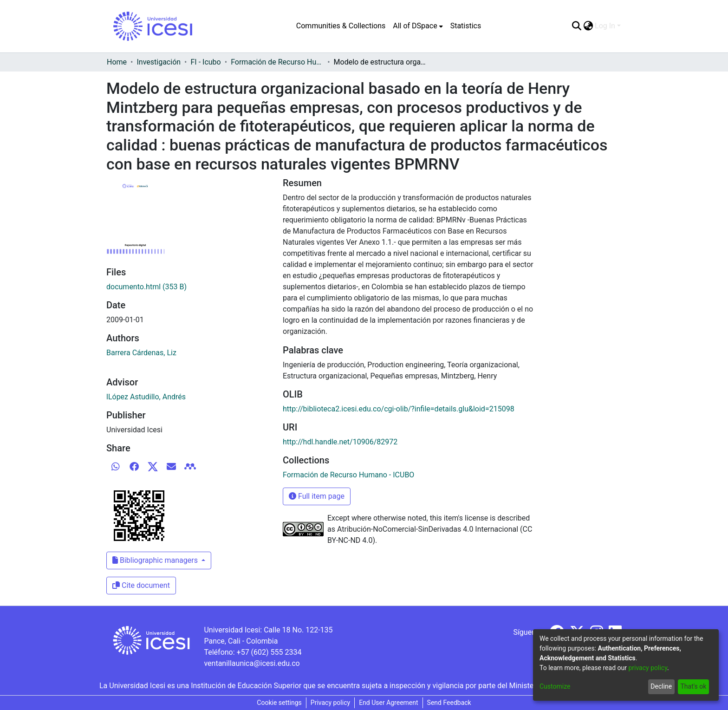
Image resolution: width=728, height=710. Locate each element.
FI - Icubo (206, 62)
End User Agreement (388, 703)
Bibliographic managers (156, 560)
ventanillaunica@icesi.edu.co (252, 663)
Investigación (159, 62)
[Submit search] (576, 26)
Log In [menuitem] (605, 26)
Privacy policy (330, 703)
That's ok (693, 686)
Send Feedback (449, 703)
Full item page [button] (317, 496)
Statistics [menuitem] (466, 26)
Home (117, 62)
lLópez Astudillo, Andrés (146, 397)
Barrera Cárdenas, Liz (141, 353)
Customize (555, 686)
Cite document (141, 585)
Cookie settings (279, 703)
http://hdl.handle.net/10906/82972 (340, 442)
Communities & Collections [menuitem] (341, 26)
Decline (661, 686)
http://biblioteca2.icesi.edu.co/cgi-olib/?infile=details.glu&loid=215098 (399, 409)
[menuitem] (418, 26)
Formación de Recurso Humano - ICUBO (277, 62)
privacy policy (648, 668)
